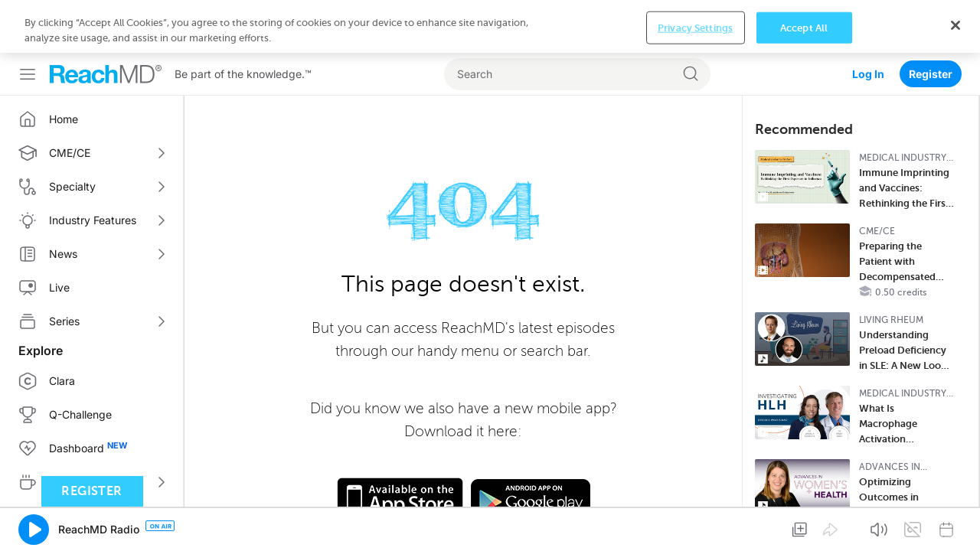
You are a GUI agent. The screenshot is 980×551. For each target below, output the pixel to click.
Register (931, 21)
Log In (868, 21)
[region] (490, 525)
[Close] (955, 523)
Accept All (804, 525)
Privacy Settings (695, 525)
